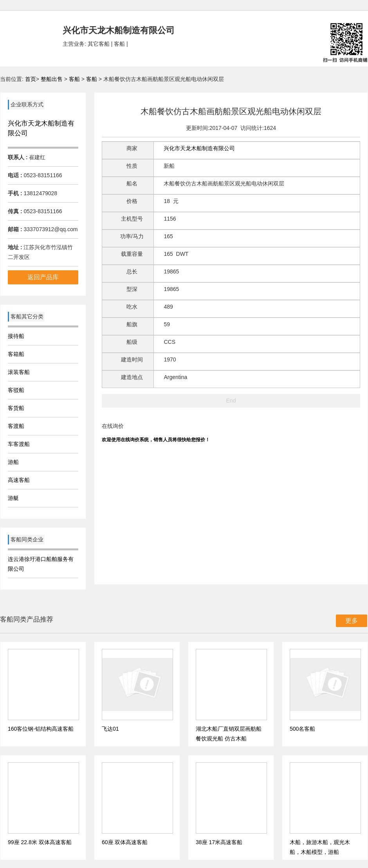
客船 (74, 79)
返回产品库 (43, 277)
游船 (13, 462)
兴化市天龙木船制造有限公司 (199, 148)
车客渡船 (19, 444)
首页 (31, 79)
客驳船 (16, 390)
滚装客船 (19, 372)
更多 (352, 621)
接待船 (16, 336)
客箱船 (16, 354)
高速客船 (19, 480)
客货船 (16, 408)
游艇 (13, 498)
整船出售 (52, 79)
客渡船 (16, 426)
